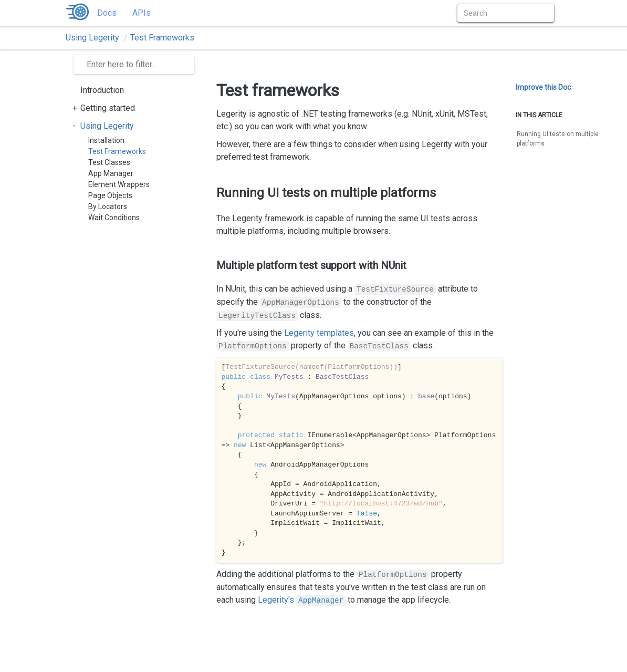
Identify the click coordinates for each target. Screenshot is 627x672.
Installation (106, 140)
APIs (142, 13)
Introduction (102, 90)
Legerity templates (319, 333)
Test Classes (109, 162)
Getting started (108, 108)
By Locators (108, 206)
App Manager (111, 173)
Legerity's (302, 600)
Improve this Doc (543, 87)
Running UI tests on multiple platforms (558, 139)
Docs (107, 13)
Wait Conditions (114, 218)
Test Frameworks (162, 38)
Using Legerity (92, 38)
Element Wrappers (119, 184)
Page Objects (110, 195)
